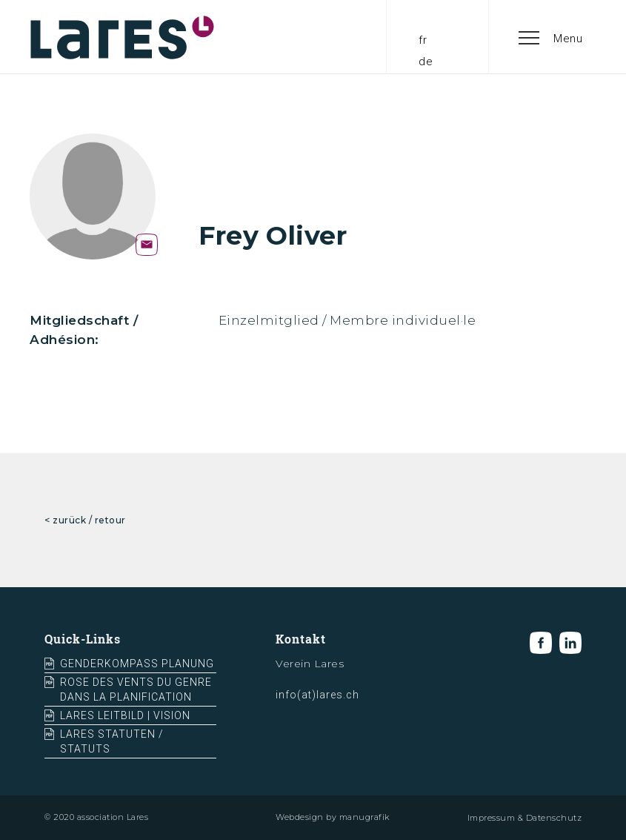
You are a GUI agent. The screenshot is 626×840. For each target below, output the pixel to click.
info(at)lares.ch (317, 695)
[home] (122, 37)
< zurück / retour (85, 520)
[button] (551, 37)
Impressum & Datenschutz (525, 818)
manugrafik (364, 817)
